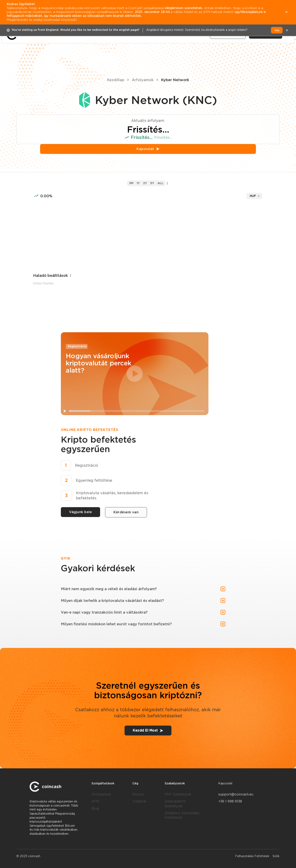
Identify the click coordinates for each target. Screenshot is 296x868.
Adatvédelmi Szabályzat (175, 804)
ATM (95, 801)
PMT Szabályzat (178, 794)
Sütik (276, 856)
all (160, 183)
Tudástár (139, 801)
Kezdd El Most (148, 730)
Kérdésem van (126, 512)
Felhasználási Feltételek (252, 856)
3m (131, 183)
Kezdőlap (116, 80)
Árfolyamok (143, 80)
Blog (95, 809)
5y (152, 183)
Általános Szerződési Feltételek (182, 815)
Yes (277, 30)
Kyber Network (175, 80)
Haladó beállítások (53, 275)
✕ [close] (287, 30)
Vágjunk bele (80, 512)
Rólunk (138, 794)
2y (145, 183)
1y (138, 183)
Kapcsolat (148, 149)
